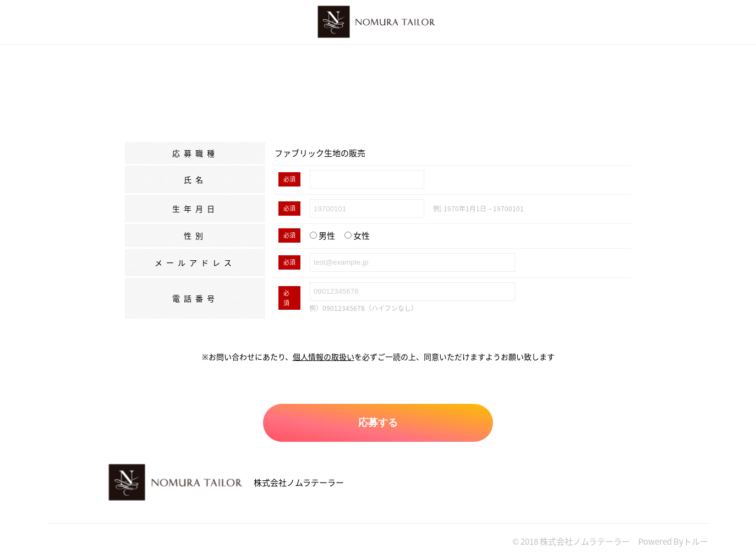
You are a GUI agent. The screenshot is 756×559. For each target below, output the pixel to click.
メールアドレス (195, 262)
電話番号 (195, 298)
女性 (357, 235)
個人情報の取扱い (324, 357)
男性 (322, 235)
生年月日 (195, 209)
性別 (195, 235)
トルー (696, 541)
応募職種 (195, 153)
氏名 (195, 179)
